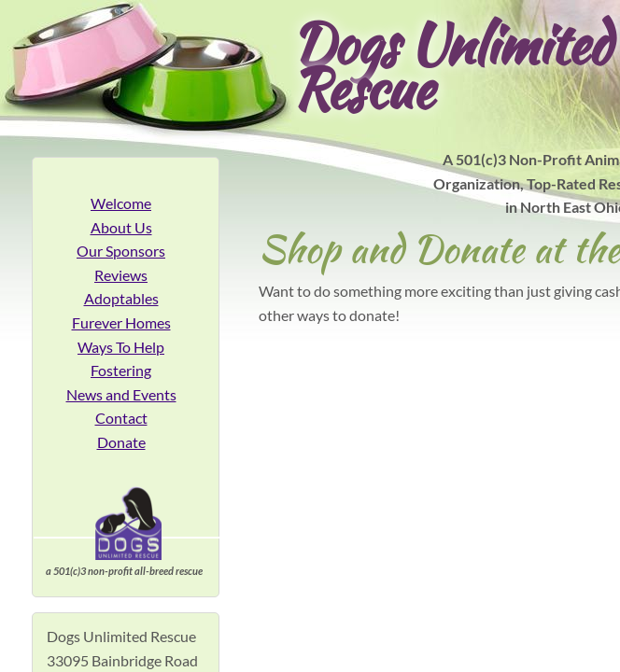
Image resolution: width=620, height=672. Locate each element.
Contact (121, 418)
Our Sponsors (121, 251)
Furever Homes (121, 322)
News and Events (121, 394)
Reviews (121, 275)
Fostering (121, 370)
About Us (121, 227)
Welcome (121, 203)
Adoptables (121, 298)
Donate (121, 442)
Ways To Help (121, 347)
